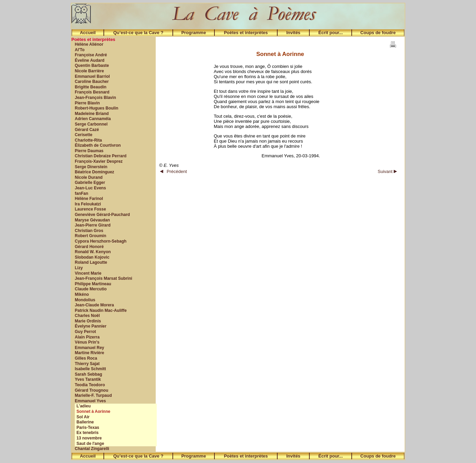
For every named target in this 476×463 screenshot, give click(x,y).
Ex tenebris (88, 433)
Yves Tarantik (88, 379)
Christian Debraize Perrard (101, 156)
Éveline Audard (90, 60)
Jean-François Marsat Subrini (103, 278)
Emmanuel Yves (90, 401)
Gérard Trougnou (92, 390)
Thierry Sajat (87, 364)
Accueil (88, 33)
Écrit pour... (331, 33)
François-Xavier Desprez (99, 161)
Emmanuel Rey (89, 348)
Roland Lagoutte (91, 262)
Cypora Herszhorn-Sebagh (101, 241)
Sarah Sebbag (88, 374)
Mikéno (82, 294)
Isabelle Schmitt (90, 369)
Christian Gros (89, 231)
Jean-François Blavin (95, 98)
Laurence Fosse (90, 209)
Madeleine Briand (92, 114)
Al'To (80, 50)
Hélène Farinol (89, 199)
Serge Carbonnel (91, 124)
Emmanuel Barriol (92, 76)
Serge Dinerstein (91, 167)
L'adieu (84, 406)
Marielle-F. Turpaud (93, 395)
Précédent (173, 171)
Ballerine (85, 422)
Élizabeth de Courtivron (98, 145)
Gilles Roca (86, 358)
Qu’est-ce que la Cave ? (138, 33)
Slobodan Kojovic (92, 257)
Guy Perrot (85, 332)
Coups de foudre (378, 33)
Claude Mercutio (91, 289)
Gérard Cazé (87, 130)
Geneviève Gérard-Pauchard (102, 215)
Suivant (387, 171)
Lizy (79, 268)
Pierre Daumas (89, 151)
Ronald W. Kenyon (93, 252)
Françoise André (91, 55)
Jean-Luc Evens (90, 188)
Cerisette (83, 135)
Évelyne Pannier (91, 326)
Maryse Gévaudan (92, 220)
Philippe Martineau (93, 284)
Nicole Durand (89, 177)
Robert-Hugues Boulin (96, 108)
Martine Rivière (89, 353)
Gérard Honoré (89, 247)
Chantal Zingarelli (92, 449)
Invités (293, 33)
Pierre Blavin (87, 103)
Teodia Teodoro (90, 385)
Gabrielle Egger (90, 183)
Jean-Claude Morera (94, 305)
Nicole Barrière (89, 71)
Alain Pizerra (87, 337)
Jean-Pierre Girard (93, 225)
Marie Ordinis (88, 321)
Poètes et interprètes (246, 33)
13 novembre (89, 438)
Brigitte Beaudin (91, 87)
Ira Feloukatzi (88, 204)
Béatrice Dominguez (94, 172)
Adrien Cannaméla (93, 119)
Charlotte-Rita (88, 140)
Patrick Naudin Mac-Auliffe (101, 310)
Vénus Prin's (87, 342)
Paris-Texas (88, 428)
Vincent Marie (88, 273)
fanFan (81, 193)
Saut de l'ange (90, 444)
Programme (194, 33)
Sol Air (83, 417)
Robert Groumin (90, 236)
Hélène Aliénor (89, 44)
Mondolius (85, 300)
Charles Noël (87, 316)
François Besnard (92, 92)
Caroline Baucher (92, 82)
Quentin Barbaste (92, 66)
